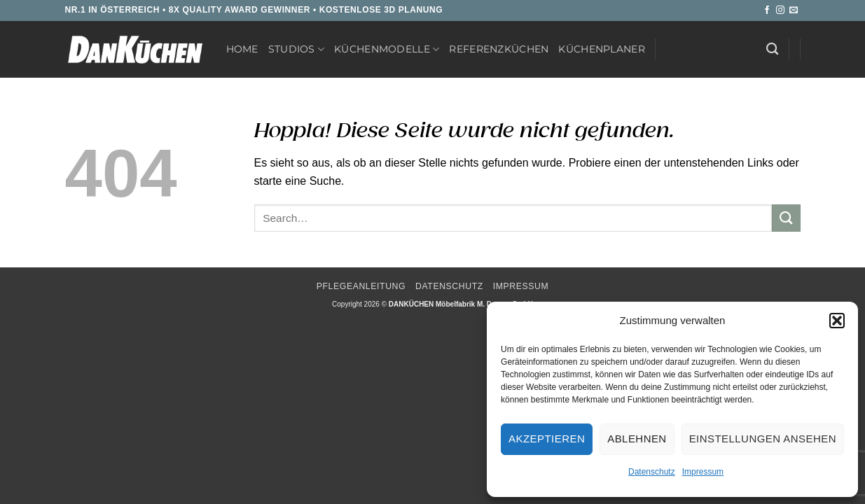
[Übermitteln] (786, 218)
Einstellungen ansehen (763, 439)
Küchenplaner (601, 49)
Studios (297, 49)
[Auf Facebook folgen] (767, 10)
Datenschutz (652, 472)
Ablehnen (637, 439)
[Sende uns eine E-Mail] (794, 10)
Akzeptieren (547, 439)
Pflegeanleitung (361, 286)
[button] (837, 321)
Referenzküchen (499, 49)
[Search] (772, 49)
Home (242, 49)
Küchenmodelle (387, 49)
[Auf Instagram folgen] (780, 10)
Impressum (703, 472)
